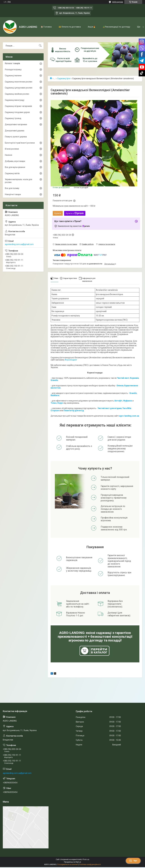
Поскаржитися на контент (68, 864)
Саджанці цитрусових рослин (19, 88)
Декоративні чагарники (16, 124)
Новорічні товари (13, 194)
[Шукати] (40, 46)
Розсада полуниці (13, 70)
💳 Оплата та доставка (70, 27)
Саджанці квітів (12, 173)
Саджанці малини (13, 76)
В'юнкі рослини (12, 149)
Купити (58, 213)
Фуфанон (128, 401)
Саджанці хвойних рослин (17, 94)
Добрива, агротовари (15, 161)
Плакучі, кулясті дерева (16, 137)
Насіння (9, 155)
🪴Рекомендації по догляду (116, 27)
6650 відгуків (118, 2)
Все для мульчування (15, 167)
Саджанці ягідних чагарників (18, 106)
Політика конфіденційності (90, 864)
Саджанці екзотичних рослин (19, 82)
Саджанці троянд (13, 118)
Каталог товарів (12, 63)
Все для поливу (12, 188)
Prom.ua (86, 859)
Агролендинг (71, 360)
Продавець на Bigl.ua (72, 862)
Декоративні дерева (15, 131)
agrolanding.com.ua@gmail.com (19, 244)
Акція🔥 (92, 27)
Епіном (120, 386)
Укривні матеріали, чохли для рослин (18, 181)
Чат (133, 861)
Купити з (75, 213)
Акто (117, 401)
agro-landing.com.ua (129, 416)
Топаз (54, 403)
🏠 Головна (46, 27)
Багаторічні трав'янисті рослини (20, 143)
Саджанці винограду (15, 100)
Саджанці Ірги (64, 78)
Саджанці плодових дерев (17, 112)
